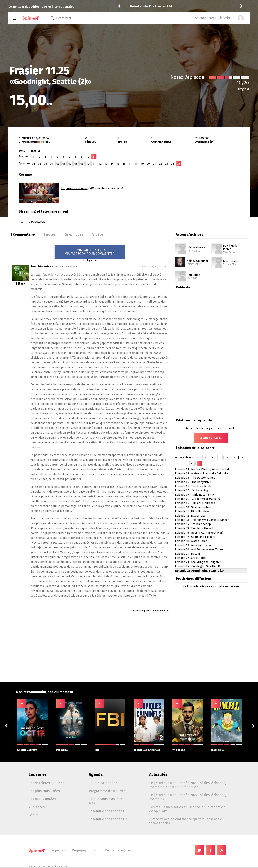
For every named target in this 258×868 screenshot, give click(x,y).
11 (94, 164)
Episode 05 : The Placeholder (194, 486)
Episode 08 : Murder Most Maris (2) (197, 499)
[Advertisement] (203, 195)
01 (33, 164)
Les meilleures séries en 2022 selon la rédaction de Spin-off (187, 809)
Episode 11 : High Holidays (192, 512)
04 (52, 164)
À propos (59, 850)
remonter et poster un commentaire (150, 611)
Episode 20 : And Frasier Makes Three (199, 550)
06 (64, 164)
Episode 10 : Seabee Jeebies (193, 507)
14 (112, 164)
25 (179, 164)
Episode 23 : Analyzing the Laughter (198, 562)
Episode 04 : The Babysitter (193, 482)
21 (154, 164)
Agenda (96, 774)
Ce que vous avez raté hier (106, 801)
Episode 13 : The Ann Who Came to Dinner (202, 520)
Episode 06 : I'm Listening (191, 490)
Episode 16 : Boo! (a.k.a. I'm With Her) (199, 533)
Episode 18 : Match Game (191, 541)
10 (88, 157)
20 (148, 164)
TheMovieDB (61, 867)
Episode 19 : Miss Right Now (193, 545)
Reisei (134, 7)
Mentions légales (118, 850)
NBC (48, 142)
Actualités (158, 774)
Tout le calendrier (103, 783)
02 (40, 164)
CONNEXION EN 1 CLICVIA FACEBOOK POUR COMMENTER (90, 252)
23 (167, 164)
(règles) (244, 89)
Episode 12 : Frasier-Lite (190, 516)
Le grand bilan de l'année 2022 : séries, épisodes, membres (188, 797)
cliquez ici (91, 260)
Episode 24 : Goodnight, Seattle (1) (197, 566)
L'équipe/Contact (85, 850)
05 (58, 164)
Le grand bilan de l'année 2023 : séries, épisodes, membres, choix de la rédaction (188, 785)
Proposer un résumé (74, 188)
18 (136, 164)
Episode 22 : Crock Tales (191, 558)
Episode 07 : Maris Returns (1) (194, 495)
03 (46, 164)
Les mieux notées (42, 799)
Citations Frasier (211, 438)
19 (142, 164)
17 (130, 164)
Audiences (37, 807)
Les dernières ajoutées (46, 783)
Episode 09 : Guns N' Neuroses (195, 503)
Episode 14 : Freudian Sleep (193, 524)
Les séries (38, 774)
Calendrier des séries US (108, 811)
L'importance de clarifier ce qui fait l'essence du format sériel (187, 821)
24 (173, 164)
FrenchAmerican (42, 266)
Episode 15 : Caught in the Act (194, 528)
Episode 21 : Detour (188, 554)
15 (118, 164)
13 (106, 164)
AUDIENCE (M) (205, 142)
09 (82, 164)
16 (124, 164)
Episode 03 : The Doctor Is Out (195, 478)
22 (160, 164)
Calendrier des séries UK (108, 819)
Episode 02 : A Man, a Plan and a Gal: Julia (201, 474)
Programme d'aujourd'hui (109, 791)
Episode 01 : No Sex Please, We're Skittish (202, 469)
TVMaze (47, 867)
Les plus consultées (44, 791)
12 (100, 164)
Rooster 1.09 (163, 7)
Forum (34, 815)
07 (70, 164)
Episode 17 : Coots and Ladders (195, 537)
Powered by (32, 222)
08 (76, 164)
